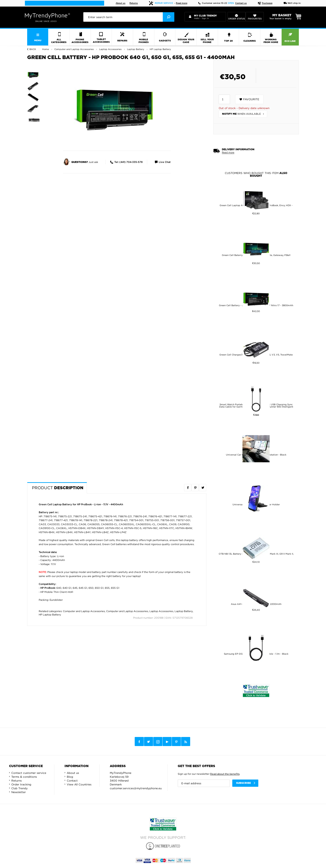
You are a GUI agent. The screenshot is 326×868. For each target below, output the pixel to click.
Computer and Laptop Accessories (84, 611)
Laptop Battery (184, 611)
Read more (182, 3)
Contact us (241, 3)
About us (121, 3)
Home (46, 49)
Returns (134, 3)
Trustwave (265, 3)
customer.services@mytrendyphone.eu (136, 788)
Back (33, 49)
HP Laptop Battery (50, 615)
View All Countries (79, 784)
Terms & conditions (24, 777)
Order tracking (21, 784)
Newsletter (19, 792)
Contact (72, 781)
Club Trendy (19, 788)
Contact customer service (29, 773)
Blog (70, 777)
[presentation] (129, 17)
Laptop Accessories (161, 611)
